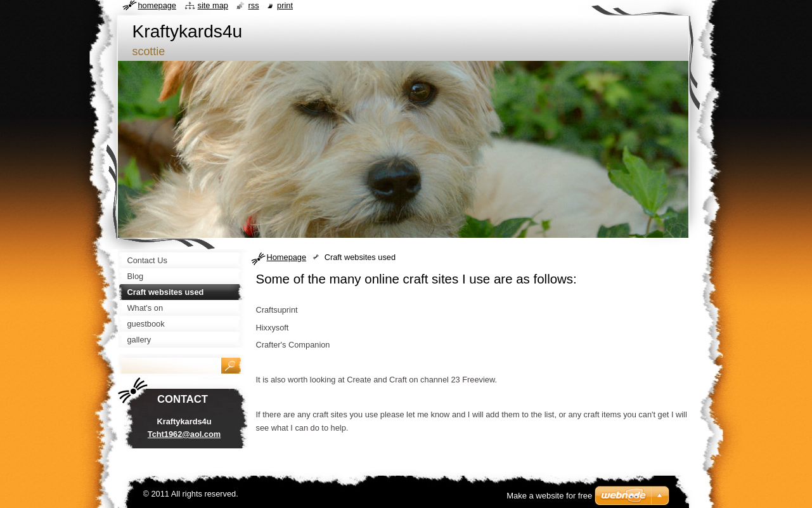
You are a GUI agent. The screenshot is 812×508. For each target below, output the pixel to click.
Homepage (287, 257)
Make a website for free (549, 496)
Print (285, 5)
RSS (253, 5)
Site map (213, 5)
